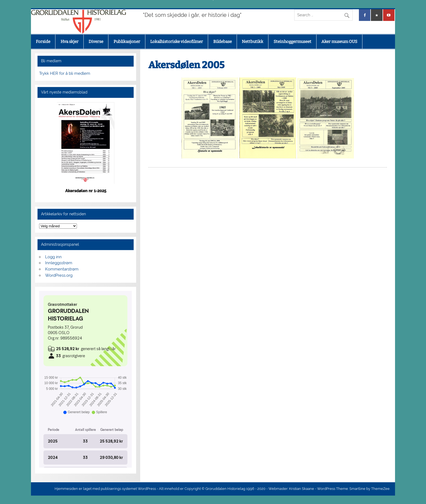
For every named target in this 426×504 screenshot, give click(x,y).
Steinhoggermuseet (292, 42)
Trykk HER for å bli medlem (65, 73)
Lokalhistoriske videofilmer (177, 42)
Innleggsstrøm (59, 263)
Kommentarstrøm (62, 269)
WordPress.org (59, 275)
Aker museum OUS (339, 42)
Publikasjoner (127, 42)
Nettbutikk (253, 42)
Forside (43, 42)
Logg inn (53, 257)
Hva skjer (70, 42)
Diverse (96, 42)
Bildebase (223, 42)
